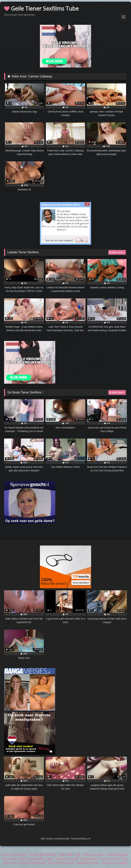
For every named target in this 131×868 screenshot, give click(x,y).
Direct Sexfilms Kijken (41, 859)
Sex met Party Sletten (61, 863)
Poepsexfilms (89, 859)
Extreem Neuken (93, 855)
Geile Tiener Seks (110, 859)
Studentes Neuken (88, 863)
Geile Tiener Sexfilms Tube (41, 8)
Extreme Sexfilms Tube (43, 855)
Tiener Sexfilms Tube (13, 855)
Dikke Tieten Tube (70, 855)
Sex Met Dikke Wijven (33, 863)
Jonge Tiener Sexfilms (115, 863)
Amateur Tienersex (67, 859)
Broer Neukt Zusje (14, 859)
